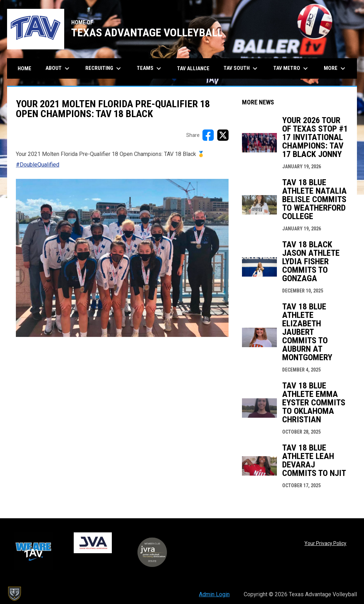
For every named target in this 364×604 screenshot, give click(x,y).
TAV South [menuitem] (241, 68)
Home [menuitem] (25, 68)
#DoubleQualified (38, 165)
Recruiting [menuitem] (104, 68)
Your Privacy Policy (325, 543)
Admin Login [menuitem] (214, 594)
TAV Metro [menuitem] (292, 68)
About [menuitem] (58, 68)
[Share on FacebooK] (208, 135)
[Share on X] (223, 135)
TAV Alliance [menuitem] (193, 68)
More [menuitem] (335, 68)
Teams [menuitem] (150, 68)
